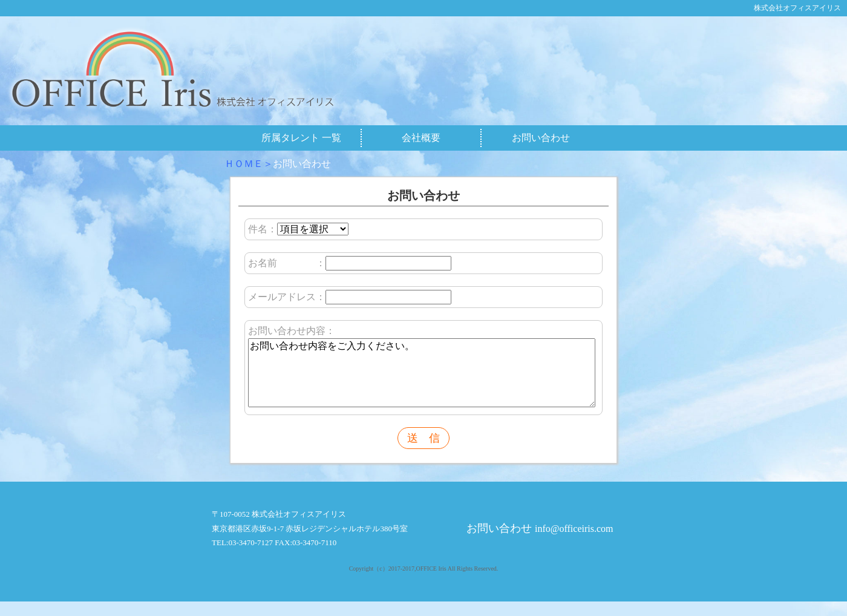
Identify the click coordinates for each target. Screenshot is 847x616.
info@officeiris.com (574, 543)
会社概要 (421, 138)
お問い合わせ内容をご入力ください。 (422, 380)
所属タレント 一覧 (301, 138)
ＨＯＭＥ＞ (249, 164)
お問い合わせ (541, 138)
